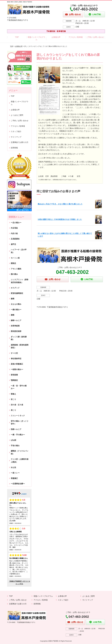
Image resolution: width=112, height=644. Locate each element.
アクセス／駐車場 (76, 37)
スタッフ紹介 (16, 131)
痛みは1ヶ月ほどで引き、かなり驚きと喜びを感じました (60, 204)
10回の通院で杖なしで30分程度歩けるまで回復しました (60, 219)
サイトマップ (16, 137)
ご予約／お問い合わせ (95, 37)
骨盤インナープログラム (36, 38)
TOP (17, 37)
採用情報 (14, 148)
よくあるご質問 (17, 115)
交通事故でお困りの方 (20, 142)
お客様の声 (56, 37)
